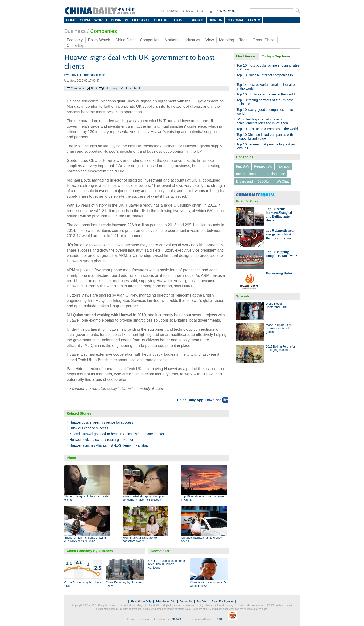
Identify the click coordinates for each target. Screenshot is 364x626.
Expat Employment (223, 601)
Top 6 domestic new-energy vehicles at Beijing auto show (281, 234)
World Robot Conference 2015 (277, 305)
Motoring (227, 40)
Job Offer (202, 601)
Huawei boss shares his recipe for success (102, 422)
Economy (75, 40)
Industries (192, 40)
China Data (125, 40)
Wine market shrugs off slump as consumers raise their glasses (144, 498)
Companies (103, 31)
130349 (219, 619)
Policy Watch (99, 40)
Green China (264, 40)
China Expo (77, 46)
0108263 (176, 619)
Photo (72, 458)
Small (137, 89)
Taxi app (283, 166)
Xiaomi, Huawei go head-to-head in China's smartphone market (117, 434)
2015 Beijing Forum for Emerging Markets (281, 348)
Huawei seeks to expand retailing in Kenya (101, 440)
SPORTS (198, 20)
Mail (106, 89)
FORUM (254, 20)
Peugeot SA (263, 166)
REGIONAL (235, 20)
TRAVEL (180, 20)
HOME (71, 20)
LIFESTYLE (141, 20)
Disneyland (244, 181)
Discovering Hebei (279, 273)
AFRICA (188, 11)
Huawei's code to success (89, 428)
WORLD (101, 20)
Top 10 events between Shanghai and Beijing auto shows (279, 215)
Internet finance (248, 174)
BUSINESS (120, 20)
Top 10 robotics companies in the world (266, 94)
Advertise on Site (166, 601)
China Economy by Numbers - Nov (124, 584)
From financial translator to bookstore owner (140, 539)
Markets (171, 40)
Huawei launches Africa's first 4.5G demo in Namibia (109, 445)
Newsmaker (160, 551)
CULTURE (162, 20)
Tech (243, 40)
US (162, 11)
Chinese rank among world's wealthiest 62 (208, 584)
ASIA (200, 11)
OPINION (215, 20)
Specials (243, 296)
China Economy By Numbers (90, 551)
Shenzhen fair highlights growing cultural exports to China (85, 539)
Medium (126, 89)
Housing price (275, 174)
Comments (78, 89)
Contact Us (186, 601)
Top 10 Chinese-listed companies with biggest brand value (265, 137)
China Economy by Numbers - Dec (83, 584)
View (210, 40)
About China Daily (141, 601)
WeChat (283, 181)
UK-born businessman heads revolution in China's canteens (167, 564)
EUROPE (173, 11)
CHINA (85, 20)
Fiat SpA (243, 166)
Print (94, 89)
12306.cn (265, 181)
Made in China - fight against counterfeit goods (279, 329)
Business (75, 31)
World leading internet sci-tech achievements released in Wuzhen (262, 121)
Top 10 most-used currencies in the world (267, 129)
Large (114, 89)
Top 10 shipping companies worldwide (282, 254)
